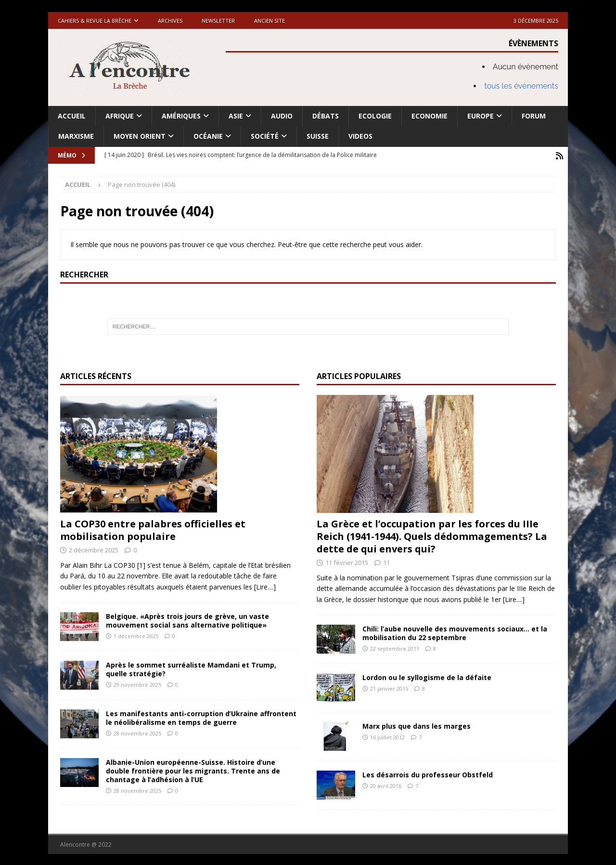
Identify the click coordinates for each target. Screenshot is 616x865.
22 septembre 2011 (395, 648)
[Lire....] (265, 586)
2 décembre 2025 (94, 549)
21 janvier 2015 (389, 688)
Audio (282, 116)
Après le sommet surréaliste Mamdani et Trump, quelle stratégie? (191, 668)
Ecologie (375, 116)
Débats (326, 116)
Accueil (72, 116)
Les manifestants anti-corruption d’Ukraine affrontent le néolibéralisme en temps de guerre (201, 717)
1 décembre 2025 (136, 635)
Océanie (208, 136)
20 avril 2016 (386, 785)
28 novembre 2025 (137, 732)
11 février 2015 (347, 562)
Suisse (318, 136)
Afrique (120, 116)
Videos (360, 136)
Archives (170, 20)
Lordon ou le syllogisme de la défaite (427, 676)
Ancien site (269, 20)
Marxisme (76, 136)
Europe (481, 116)
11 (386, 562)
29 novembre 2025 (137, 684)
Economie (430, 116)
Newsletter (218, 20)
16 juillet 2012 (387, 736)
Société (265, 136)
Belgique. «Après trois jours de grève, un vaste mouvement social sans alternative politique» (187, 620)
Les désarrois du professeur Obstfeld (428, 774)
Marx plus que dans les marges (417, 725)
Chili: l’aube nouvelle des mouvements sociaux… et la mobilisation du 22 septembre (455, 632)
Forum (534, 116)
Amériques (181, 116)
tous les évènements (521, 86)
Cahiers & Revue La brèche (95, 20)
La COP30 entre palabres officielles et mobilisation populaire (153, 529)
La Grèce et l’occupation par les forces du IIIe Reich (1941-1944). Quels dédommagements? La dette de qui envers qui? (432, 535)
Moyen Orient (140, 136)
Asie (236, 116)
